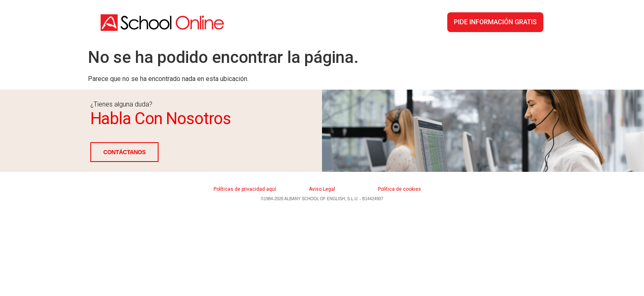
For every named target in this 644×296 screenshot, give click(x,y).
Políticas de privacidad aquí (245, 189)
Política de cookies (399, 189)
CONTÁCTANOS (125, 152)
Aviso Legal (322, 189)
